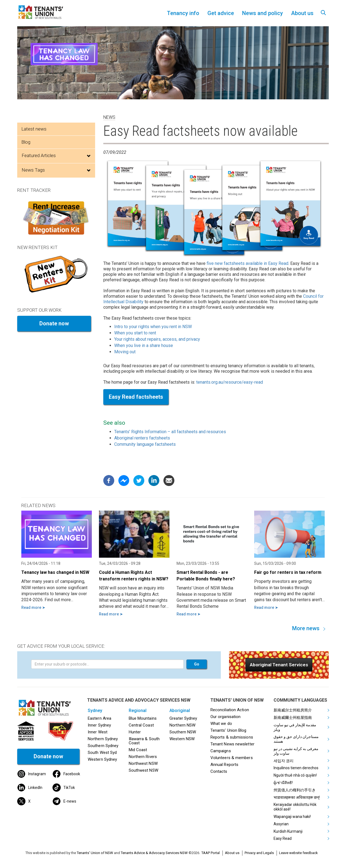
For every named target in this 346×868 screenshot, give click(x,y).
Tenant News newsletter (232, 744)
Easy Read (283, 838)
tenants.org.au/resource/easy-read (230, 382)
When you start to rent (135, 333)
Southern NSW (183, 732)
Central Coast (141, 725)
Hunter (135, 732)
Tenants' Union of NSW (95, 853)
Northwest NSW (143, 763)
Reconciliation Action (230, 710)
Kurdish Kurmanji (288, 831)
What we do (221, 724)
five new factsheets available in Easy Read (247, 263)
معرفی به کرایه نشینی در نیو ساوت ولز (296, 751)
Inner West (98, 732)
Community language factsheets (145, 444)
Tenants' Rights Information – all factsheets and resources (170, 432)
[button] (279, 665)
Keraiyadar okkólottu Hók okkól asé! (295, 807)
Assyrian (281, 824)
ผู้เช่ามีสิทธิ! (283, 783)
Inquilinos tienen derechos (296, 768)
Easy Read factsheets (136, 397)
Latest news (34, 129)
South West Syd (102, 753)
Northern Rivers (143, 757)
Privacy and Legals (259, 853)
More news (306, 628)
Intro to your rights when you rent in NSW (153, 327)
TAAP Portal (211, 853)
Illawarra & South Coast (144, 741)
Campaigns (221, 751)
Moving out (125, 352)
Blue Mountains (143, 718)
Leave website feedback (298, 853)
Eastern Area (99, 718)
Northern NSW (182, 725)
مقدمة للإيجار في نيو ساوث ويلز (295, 727)
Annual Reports (224, 765)
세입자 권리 (284, 761)
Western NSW (182, 739)
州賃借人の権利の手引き (295, 790)
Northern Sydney (103, 739)
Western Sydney (102, 759)
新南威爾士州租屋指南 (293, 717)
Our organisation (225, 717)
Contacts (219, 771)
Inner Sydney (99, 725)
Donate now (54, 323)
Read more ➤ (33, 607)
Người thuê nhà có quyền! (295, 775)
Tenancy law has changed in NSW (55, 572)
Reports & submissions (232, 737)
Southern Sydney (103, 746)
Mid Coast (138, 750)
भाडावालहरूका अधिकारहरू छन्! (297, 797)
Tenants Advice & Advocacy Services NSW (154, 853)
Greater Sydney (183, 718)
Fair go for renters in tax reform (288, 572)
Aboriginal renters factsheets (142, 438)
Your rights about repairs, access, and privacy (157, 339)
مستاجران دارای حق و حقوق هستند (296, 739)
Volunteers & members (232, 758)
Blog (26, 142)
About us (232, 853)
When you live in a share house (144, 345)
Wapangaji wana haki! (292, 817)
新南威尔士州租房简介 (293, 710)
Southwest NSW (143, 770)
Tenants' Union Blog (228, 730)
